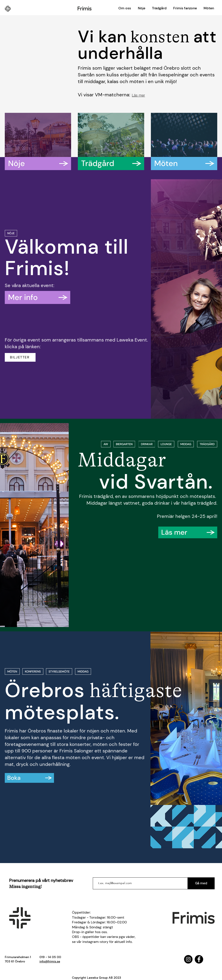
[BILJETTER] (20, 357)
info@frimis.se (50, 961)
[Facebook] (199, 959)
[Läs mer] (138, 95)
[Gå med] (201, 883)
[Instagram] (188, 959)
